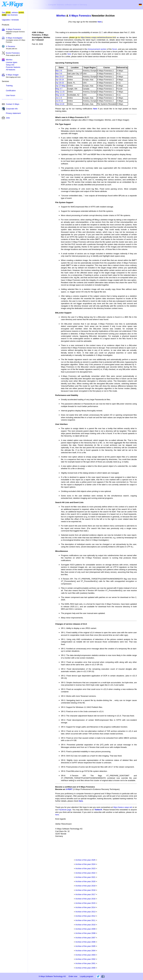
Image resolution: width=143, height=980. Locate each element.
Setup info (10, 65)
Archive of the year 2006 (85, 942)
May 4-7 (59, 89)
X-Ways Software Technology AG (52, 976)
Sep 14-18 (60, 104)
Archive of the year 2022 (85, 873)
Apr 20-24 (60, 80)
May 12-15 (60, 95)
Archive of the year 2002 (85, 959)
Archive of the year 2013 (85, 912)
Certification (11, 91)
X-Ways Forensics (13, 29)
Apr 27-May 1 (61, 86)
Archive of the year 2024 (85, 864)
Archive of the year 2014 (85, 907)
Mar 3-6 (59, 74)
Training (9, 86)
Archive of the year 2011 (85, 920)
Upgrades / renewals (10, 20)
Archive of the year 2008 (85, 933)
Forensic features (13, 67)
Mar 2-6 (59, 71)
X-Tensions (11, 46)
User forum (11, 95)
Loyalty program (86, 976)
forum (115, 49)
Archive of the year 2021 (85, 877)
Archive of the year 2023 (85, 868)
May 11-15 (60, 92)
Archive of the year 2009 (85, 929)
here (100, 22)
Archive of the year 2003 (85, 955)
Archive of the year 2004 (85, 951)
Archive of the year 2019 (85, 886)
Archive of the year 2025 (85, 860)
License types (12, 62)
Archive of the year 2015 (85, 903)
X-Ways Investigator (14, 38)
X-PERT (69, 789)
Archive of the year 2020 (85, 881)
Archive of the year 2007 (85, 938)
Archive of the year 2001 (85, 963)
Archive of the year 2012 (85, 916)
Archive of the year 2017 (85, 894)
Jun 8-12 (59, 101)
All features (11, 70)
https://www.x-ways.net (123, 807)
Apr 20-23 (60, 83)
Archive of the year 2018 (85, 890)
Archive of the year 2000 (85, 968)
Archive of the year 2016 (85, 899)
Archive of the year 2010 (85, 925)
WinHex (61, 16)
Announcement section (97, 49)
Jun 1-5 (59, 98)
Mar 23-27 (60, 77)
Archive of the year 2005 (85, 946)
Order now (73, 976)
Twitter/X (98, 810)
